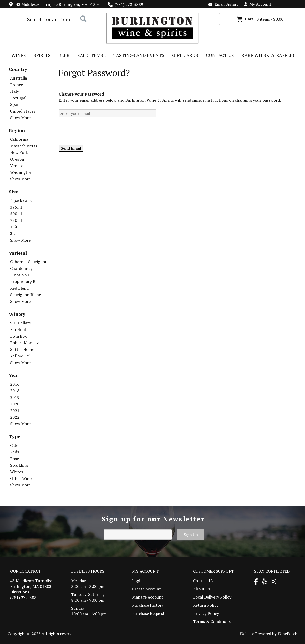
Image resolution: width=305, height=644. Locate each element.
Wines (17, 56)
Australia (19, 78)
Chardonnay (21, 268)
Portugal (18, 98)
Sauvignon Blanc (26, 295)
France (17, 85)
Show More (20, 118)
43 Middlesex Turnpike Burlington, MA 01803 (58, 4)
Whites (17, 472)
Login (216, 10)
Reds (14, 452)
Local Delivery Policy (212, 597)
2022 (15, 417)
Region (17, 130)
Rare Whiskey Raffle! (266, 56)
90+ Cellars (20, 323)
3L (12, 233)
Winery (17, 314)
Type (14, 436)
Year (14, 375)
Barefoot (18, 329)
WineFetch (287, 634)
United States (23, 111)
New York (19, 152)
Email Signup (224, 4)
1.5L (14, 227)
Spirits (40, 56)
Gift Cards (185, 55)
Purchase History (148, 605)
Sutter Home (22, 349)
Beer (62, 56)
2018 (15, 391)
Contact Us (220, 55)
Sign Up (191, 535)
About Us (202, 589)
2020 (15, 404)
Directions (20, 592)
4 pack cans (21, 200)
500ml (16, 214)
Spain (15, 104)
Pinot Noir (20, 275)
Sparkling (19, 465)
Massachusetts (24, 146)
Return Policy (206, 605)
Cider (15, 445)
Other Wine (21, 478)
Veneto (17, 166)
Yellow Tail (20, 356)
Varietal (18, 253)
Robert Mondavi (25, 343)
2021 (15, 411)
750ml (16, 220)
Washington (21, 172)
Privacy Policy (206, 613)
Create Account (147, 589)
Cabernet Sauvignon (29, 262)
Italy (14, 91)
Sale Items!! (91, 55)
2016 (15, 384)
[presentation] (97, 131)
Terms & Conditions (212, 621)
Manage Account (148, 597)
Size (14, 192)
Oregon (17, 159)
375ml (16, 207)
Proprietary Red (25, 281)
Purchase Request (148, 613)
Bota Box (18, 336)
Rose (14, 459)
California (19, 139)
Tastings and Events (139, 55)
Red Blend (19, 288)
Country (18, 69)
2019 (15, 397)
